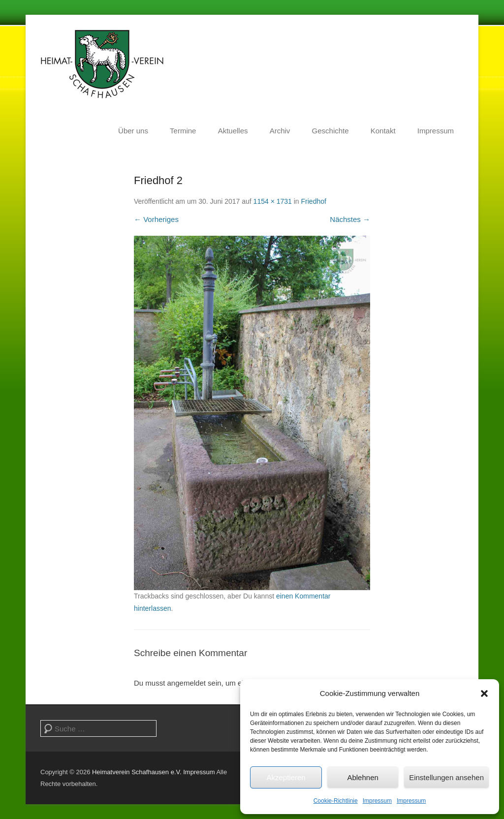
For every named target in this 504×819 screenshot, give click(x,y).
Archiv (280, 131)
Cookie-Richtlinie (336, 801)
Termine (183, 131)
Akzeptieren (286, 777)
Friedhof (314, 201)
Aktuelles (233, 131)
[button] (484, 693)
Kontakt (383, 131)
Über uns (133, 131)
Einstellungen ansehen (446, 777)
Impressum (377, 801)
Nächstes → (350, 219)
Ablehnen (362, 777)
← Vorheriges (156, 219)
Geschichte (331, 131)
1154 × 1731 (273, 201)
